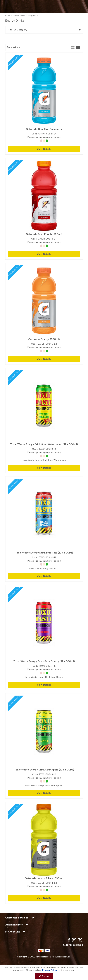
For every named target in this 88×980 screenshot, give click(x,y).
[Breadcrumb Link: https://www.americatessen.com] (8, 16)
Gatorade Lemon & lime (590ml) (44, 878)
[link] (69, 940)
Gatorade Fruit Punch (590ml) (44, 234)
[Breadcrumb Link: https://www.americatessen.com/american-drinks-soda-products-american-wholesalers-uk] (19, 16)
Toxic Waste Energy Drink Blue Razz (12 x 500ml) (44, 553)
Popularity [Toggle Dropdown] (13, 47)
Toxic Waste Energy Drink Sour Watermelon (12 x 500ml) (44, 444)
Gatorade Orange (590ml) (44, 339)
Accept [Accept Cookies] (44, 976)
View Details (44, 149)
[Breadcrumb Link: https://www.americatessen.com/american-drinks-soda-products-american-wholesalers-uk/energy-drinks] (33, 16)
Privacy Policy (50, 970)
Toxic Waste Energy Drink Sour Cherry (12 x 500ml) (44, 661)
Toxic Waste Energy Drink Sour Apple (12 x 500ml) (44, 770)
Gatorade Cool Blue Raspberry (44, 129)
